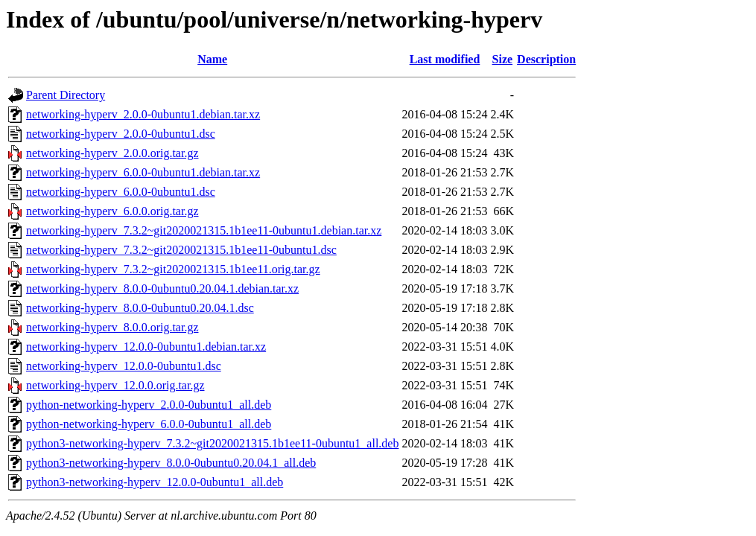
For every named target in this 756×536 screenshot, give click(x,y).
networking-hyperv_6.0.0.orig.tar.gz (112, 211)
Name (212, 59)
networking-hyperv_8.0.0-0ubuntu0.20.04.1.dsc (140, 308)
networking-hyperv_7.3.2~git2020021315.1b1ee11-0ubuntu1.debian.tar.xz (204, 230)
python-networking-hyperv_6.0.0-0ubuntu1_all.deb (149, 424)
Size (503, 59)
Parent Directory (66, 95)
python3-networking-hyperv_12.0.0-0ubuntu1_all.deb (155, 482)
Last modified (445, 59)
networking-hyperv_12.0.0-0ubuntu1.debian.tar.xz (146, 347)
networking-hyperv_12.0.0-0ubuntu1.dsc (124, 366)
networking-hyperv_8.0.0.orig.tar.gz (112, 327)
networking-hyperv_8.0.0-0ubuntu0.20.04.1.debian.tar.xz (162, 288)
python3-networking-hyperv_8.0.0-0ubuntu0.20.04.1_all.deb (171, 463)
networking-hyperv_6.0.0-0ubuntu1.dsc (121, 192)
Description (546, 59)
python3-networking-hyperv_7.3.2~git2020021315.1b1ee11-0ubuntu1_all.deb (212, 443)
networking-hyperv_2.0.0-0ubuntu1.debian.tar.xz (143, 114)
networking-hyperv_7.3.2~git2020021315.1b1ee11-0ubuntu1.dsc (181, 250)
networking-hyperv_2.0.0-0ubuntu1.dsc (121, 134)
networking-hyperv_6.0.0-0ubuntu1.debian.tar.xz (143, 172)
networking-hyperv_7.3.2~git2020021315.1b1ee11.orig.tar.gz (173, 269)
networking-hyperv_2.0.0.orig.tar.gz (112, 153)
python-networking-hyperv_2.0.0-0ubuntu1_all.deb (149, 405)
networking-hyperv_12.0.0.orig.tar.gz (115, 385)
